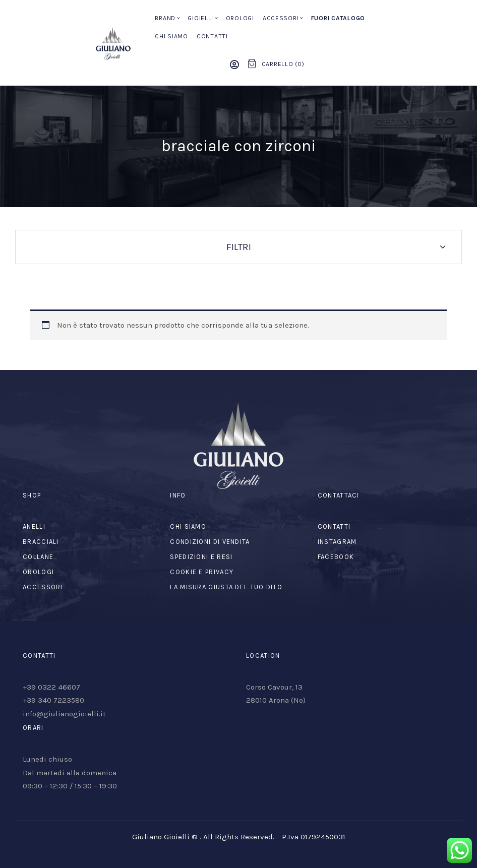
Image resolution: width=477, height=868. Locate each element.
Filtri (239, 247)
